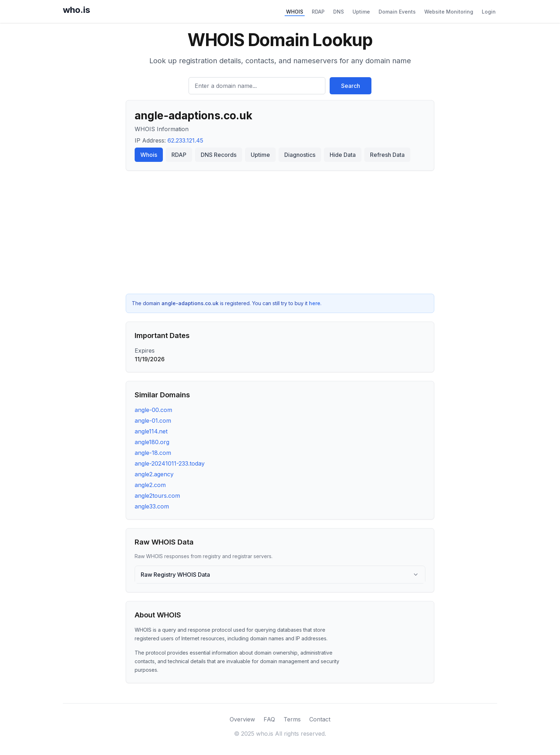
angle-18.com (153, 453)
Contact (320, 719)
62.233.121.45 (185, 140)
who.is (76, 10)
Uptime (361, 12)
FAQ (269, 719)
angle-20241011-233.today (170, 463)
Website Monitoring (449, 12)
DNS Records (219, 155)
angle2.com (150, 485)
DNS (339, 12)
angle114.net (151, 431)
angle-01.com (153, 421)
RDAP (318, 12)
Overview (242, 719)
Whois (149, 155)
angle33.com (152, 506)
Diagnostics (300, 155)
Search (351, 86)
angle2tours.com (157, 496)
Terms (292, 719)
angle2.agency (154, 474)
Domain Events (397, 12)
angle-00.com (153, 410)
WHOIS (295, 12)
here (315, 303)
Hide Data (343, 155)
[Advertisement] (280, 232)
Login (489, 12)
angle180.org (152, 442)
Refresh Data (387, 155)
